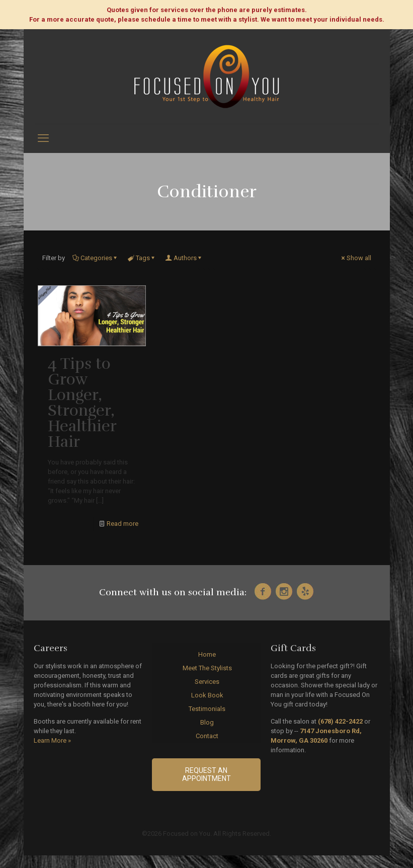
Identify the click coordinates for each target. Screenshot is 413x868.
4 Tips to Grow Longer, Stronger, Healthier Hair (82, 403)
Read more (122, 524)
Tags (142, 258)
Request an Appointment (206, 775)
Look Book (207, 695)
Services (207, 682)
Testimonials (207, 709)
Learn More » (52, 740)
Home (207, 654)
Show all (356, 258)
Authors (184, 258)
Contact (207, 736)
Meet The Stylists (207, 668)
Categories (96, 258)
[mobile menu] (43, 138)
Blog (207, 722)
